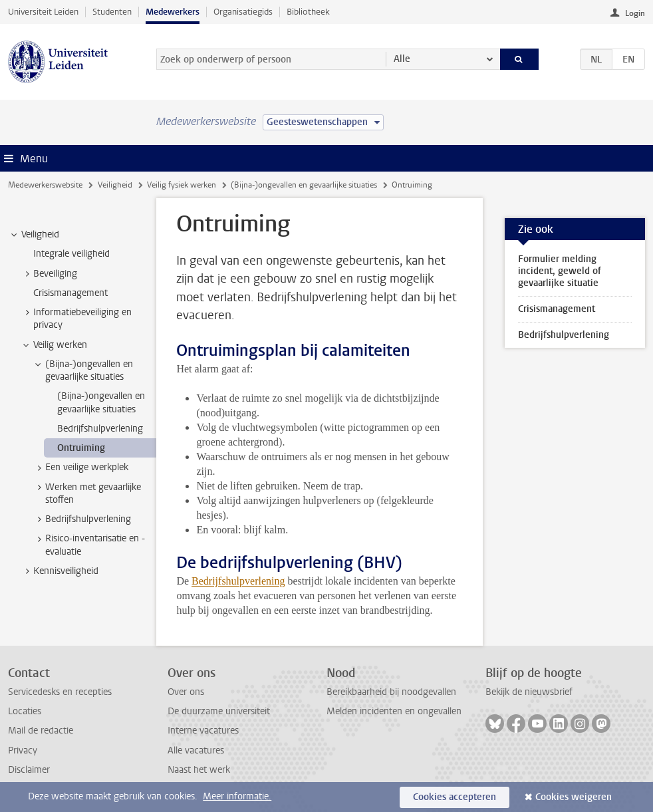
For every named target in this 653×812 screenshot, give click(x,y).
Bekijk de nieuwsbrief (529, 692)
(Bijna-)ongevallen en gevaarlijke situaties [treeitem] (83, 370)
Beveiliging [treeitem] (49, 274)
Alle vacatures (196, 750)
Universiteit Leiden (43, 12)
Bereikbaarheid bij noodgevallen (391, 692)
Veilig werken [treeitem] (54, 345)
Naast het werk (199, 770)
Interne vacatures (203, 731)
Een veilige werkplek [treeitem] (80, 468)
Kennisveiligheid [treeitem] (60, 571)
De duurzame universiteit (219, 711)
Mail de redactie (41, 731)
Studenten (112, 12)
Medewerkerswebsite (45, 185)
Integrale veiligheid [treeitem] (71, 254)
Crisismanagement (557, 309)
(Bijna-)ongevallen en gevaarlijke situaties (304, 185)
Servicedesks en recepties (60, 692)
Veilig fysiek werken (182, 185)
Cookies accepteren (455, 797)
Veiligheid (115, 185)
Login (635, 13)
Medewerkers (173, 12)
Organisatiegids (243, 12)
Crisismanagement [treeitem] (70, 293)
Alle (402, 59)
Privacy (23, 750)
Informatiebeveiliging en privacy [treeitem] (76, 319)
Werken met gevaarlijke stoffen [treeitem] (87, 493)
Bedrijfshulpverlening (238, 581)
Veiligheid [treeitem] (34, 235)
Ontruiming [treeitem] (81, 448)
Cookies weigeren (574, 797)
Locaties (25, 711)
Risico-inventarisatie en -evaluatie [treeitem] (89, 545)
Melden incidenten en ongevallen (394, 711)
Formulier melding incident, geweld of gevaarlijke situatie (560, 271)
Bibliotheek (308, 12)
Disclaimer (29, 770)
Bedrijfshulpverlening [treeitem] (100, 429)
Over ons (186, 692)
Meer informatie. (237, 796)
